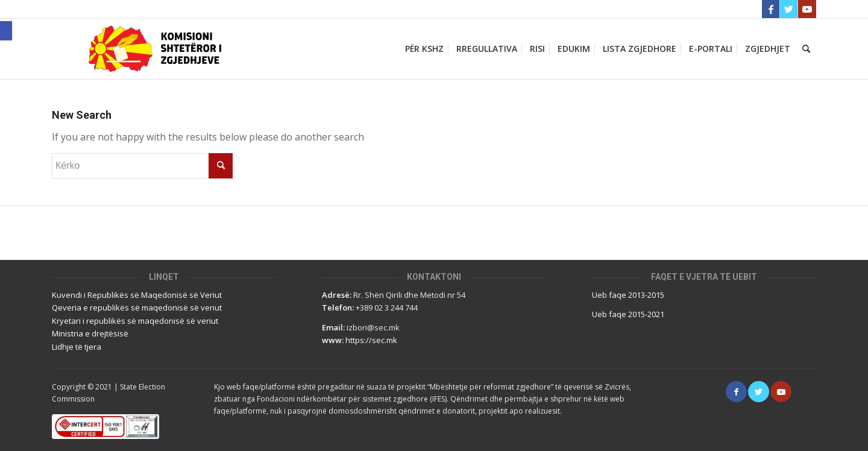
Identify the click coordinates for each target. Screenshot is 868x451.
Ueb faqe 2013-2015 (628, 295)
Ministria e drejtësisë (90, 333)
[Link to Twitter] (789, 9)
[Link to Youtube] (807, 9)
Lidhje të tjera (77, 347)
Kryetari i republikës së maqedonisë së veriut (135, 321)
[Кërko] (806, 49)
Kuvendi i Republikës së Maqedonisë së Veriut (137, 295)
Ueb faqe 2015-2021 (628, 314)
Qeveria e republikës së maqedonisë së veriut (137, 307)
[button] (6, 31)
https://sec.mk (371, 340)
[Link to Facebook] (771, 9)
